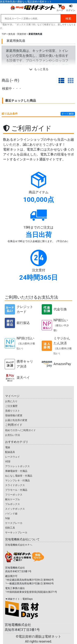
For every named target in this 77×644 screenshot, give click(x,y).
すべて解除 (68, 114)
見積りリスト (13, 411)
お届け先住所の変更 (16, 420)
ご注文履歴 (11, 406)
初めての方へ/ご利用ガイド (20, 430)
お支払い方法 (13, 435)
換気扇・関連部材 (17, 34)
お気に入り (11, 401)
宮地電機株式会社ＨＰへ (19, 545)
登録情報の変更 (14, 415)
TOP (4, 34)
